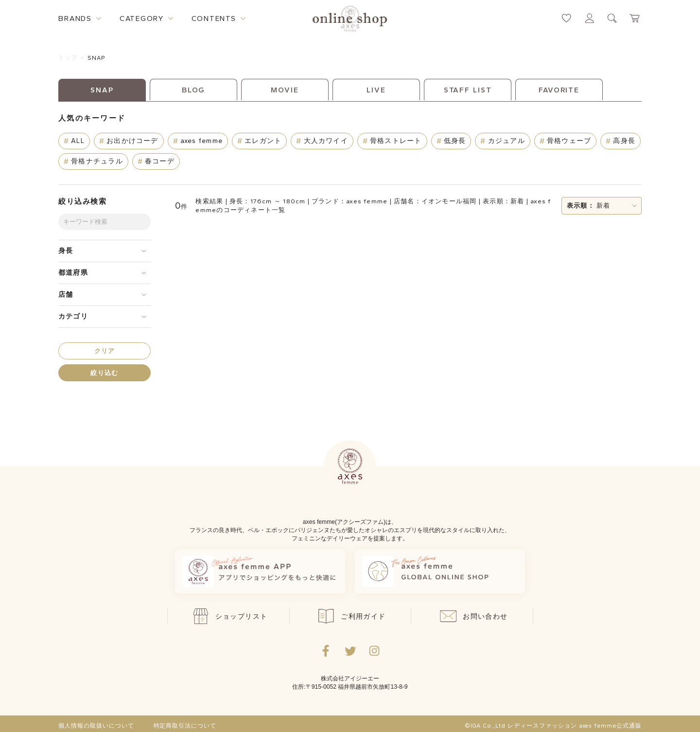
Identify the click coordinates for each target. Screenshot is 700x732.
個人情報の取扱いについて (96, 726)
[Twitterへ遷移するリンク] (350, 651)
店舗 (66, 295)
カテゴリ (73, 316)
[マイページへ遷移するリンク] (589, 18)
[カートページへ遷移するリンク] (635, 18)
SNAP (97, 58)
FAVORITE (559, 90)
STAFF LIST (468, 90)
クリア (105, 351)
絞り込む (104, 373)
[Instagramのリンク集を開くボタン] (374, 651)
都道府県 (73, 273)
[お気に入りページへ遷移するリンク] (567, 18)
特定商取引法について (185, 726)
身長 (66, 251)
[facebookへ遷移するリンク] (326, 651)
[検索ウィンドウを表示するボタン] (612, 18)
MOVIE (285, 90)
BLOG (194, 90)
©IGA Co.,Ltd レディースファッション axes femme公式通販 (553, 726)
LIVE (376, 90)
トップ (68, 57)
